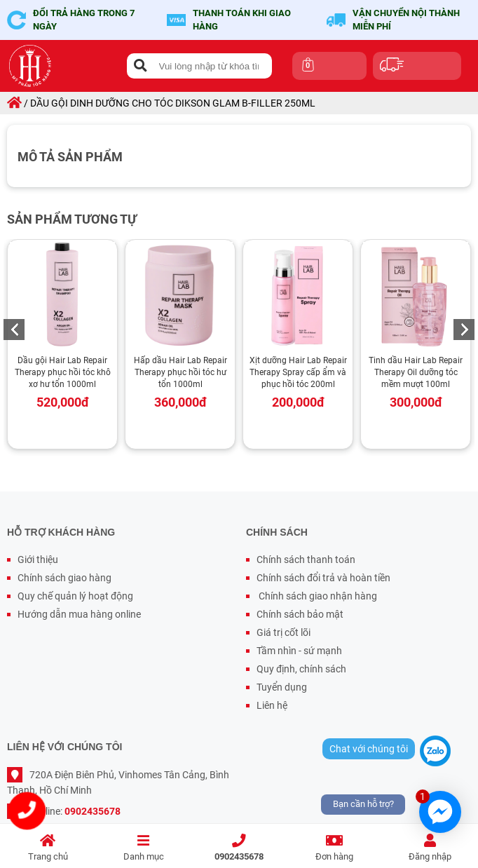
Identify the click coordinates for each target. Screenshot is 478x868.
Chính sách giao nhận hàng (317, 596)
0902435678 (239, 848)
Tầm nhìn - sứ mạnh (299, 651)
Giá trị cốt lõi (284, 632)
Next (464, 330)
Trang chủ (48, 848)
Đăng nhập (430, 848)
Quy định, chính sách (301, 669)
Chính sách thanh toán (306, 560)
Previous (14, 330)
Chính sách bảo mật (300, 614)
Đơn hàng (334, 848)
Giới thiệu (38, 560)
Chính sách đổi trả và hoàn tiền (323, 578)
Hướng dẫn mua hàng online (79, 614)
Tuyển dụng (282, 687)
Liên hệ (272, 705)
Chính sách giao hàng (64, 578)
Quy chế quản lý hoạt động (75, 596)
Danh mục (143, 848)
